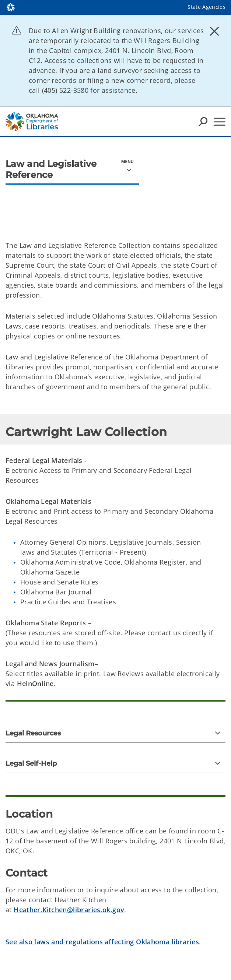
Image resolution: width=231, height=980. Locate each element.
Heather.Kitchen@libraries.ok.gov (69, 910)
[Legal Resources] (115, 733)
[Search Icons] (203, 122)
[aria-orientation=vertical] (128, 164)
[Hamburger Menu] (220, 122)
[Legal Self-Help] (115, 763)
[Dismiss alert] (214, 31)
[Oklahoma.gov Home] (11, 7)
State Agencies (206, 7)
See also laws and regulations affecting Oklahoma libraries (102, 942)
